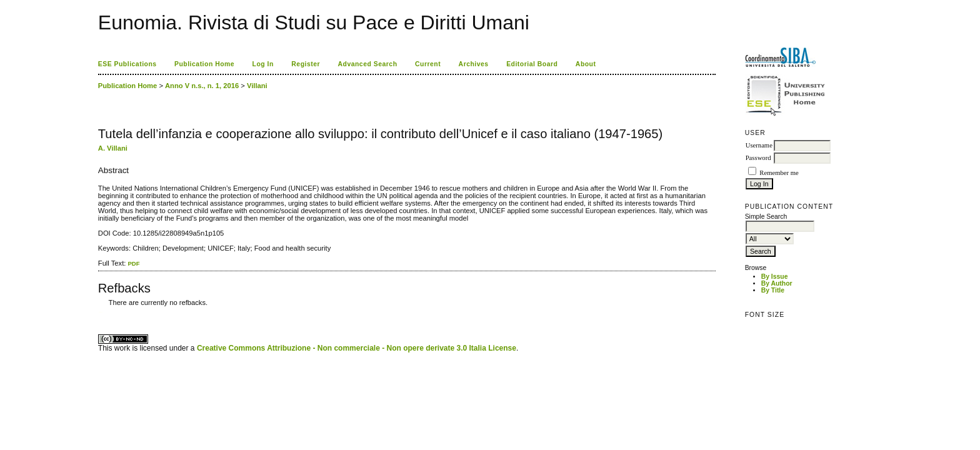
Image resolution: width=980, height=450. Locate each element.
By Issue (775, 277)
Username (759, 145)
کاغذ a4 (99, 312)
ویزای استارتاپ (101, 312)
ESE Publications (127, 64)
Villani (257, 86)
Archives (474, 64)
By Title (773, 290)
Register (306, 64)
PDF (133, 263)
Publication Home (204, 64)
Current (428, 64)
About (586, 64)
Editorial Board (532, 64)
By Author (777, 283)
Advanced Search (368, 64)
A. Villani (113, 148)
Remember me (779, 173)
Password (758, 158)
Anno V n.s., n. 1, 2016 (202, 86)
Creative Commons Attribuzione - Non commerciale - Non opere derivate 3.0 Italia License (357, 348)
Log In (263, 64)
